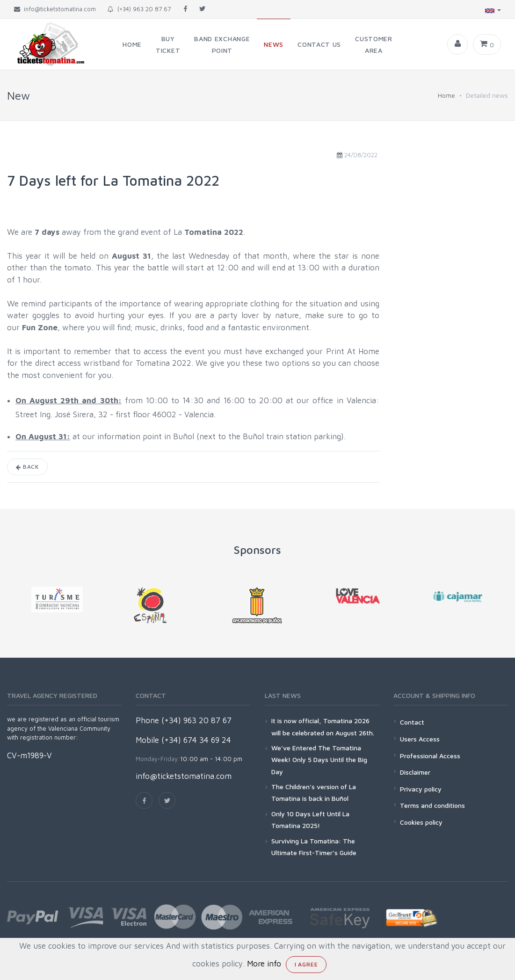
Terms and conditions (432, 805)
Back (27, 467)
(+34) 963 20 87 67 (139, 9)
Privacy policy (421, 789)
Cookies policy (421, 822)
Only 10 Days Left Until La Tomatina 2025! (310, 820)
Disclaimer (415, 772)
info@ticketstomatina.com (184, 776)
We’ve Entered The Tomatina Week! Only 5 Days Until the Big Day (319, 759)
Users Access (420, 739)
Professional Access (430, 756)
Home (446, 95)
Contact (412, 722)
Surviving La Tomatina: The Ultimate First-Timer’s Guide (314, 847)
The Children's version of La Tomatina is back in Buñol (314, 792)
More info (264, 964)
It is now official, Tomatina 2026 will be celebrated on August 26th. (323, 726)
